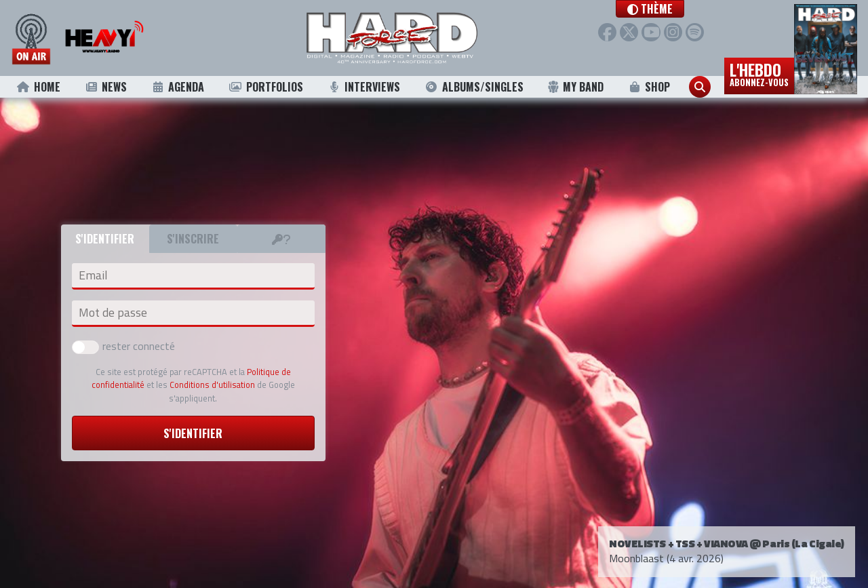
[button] (663, 9)
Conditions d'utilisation (212, 385)
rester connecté (123, 346)
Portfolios (266, 87)
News (105, 87)
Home (38, 87)
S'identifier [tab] (105, 239)
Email (93, 275)
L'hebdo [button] (759, 73)
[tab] (281, 239)
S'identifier (193, 433)
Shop (649, 87)
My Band (575, 87)
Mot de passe (113, 313)
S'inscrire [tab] (193, 239)
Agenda (178, 87)
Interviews (363, 87)
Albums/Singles (474, 87)
